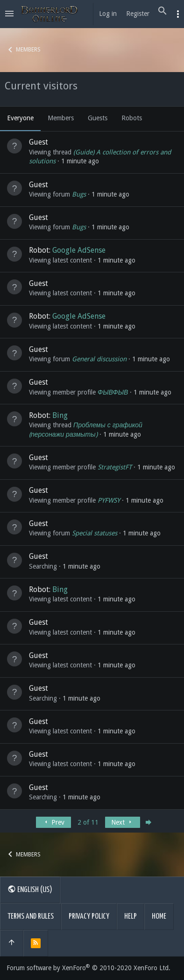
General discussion (99, 359)
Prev (53, 822)
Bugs (79, 194)
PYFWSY (109, 500)
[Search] (163, 11)
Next (122, 822)
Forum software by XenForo (88, 968)
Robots (132, 118)
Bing (60, 415)
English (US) (30, 889)
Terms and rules (31, 917)
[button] (9, 14)
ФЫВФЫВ (113, 392)
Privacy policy (89, 917)
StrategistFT (115, 467)
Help (131, 917)
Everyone (20, 118)
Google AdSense (79, 250)
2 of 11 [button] (88, 822)
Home (159, 917)
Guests (98, 118)
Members (61, 118)
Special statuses (95, 533)
